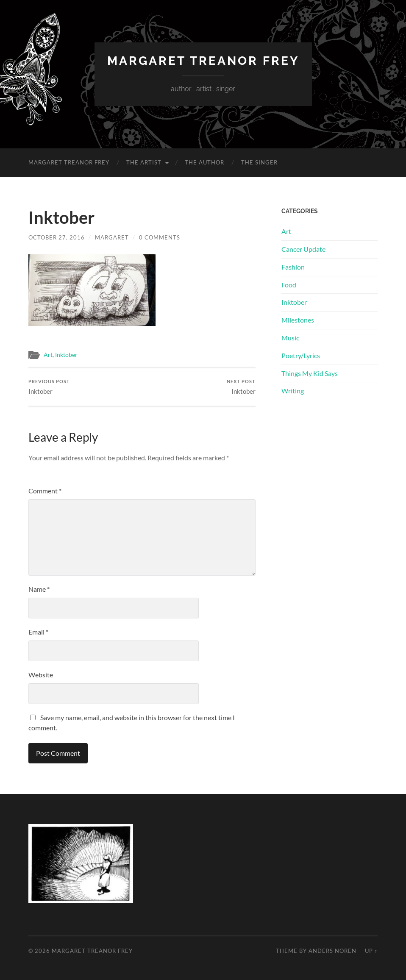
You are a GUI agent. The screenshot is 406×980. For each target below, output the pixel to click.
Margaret (112, 237)
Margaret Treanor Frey (203, 61)
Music (290, 338)
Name (39, 589)
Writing (293, 391)
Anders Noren (332, 951)
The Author (204, 162)
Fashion (293, 267)
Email (38, 632)
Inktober (66, 355)
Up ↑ (371, 951)
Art (48, 355)
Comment (45, 491)
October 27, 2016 (57, 237)
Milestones (298, 320)
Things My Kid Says (310, 373)
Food (289, 285)
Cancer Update (303, 249)
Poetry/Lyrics (301, 355)
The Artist (144, 162)
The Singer (259, 162)
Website (41, 675)
